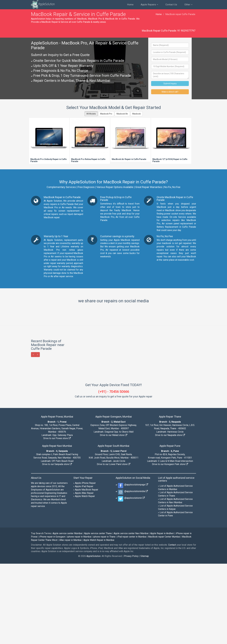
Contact (172, 625)
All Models (91, 114)
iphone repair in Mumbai (79, 617)
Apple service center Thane (98, 614)
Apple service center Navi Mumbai (131, 614)
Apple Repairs (149, 5)
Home (130, 5)
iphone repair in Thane (104, 617)
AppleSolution (41, 4)
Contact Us (171, 5)
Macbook (137, 114)
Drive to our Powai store (57, 519)
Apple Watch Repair (85, 576)
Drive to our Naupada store (170, 515)
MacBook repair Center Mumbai (164, 617)
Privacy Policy (131, 636)
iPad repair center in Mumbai (132, 617)
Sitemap (145, 636)
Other (188, 5)
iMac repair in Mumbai (70, 620)
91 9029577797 (186, 31)
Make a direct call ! (170, 92)
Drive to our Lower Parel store (114, 545)
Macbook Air (122, 114)
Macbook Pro (106, 114)
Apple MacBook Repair (87, 570)
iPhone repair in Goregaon (52, 617)
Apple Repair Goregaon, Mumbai (114, 497)
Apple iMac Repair (84, 573)
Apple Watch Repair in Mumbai (99, 620)
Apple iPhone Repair (85, 563)
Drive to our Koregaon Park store (170, 545)
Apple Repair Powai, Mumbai (57, 497)
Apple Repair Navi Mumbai (57, 526)
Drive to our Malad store (114, 515)
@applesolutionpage (136, 565)
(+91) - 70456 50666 (114, 472)
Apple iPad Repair (84, 567)
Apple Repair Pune (170, 526)
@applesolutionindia (136, 572)
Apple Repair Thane (170, 497)
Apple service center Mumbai (67, 614)
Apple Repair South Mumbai (113, 526)
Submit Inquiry (170, 84)
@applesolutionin (134, 578)
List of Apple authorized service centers (176, 560)
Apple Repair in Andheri (162, 614)
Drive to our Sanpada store (57, 545)
